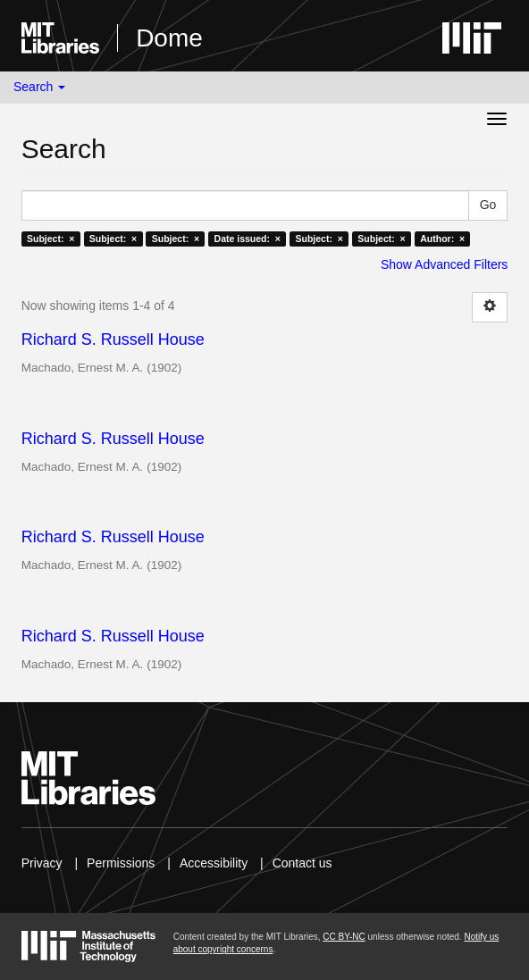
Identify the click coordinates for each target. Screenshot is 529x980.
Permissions (121, 863)
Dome (169, 38)
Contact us (302, 863)
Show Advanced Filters (444, 264)
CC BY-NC (344, 937)
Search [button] (39, 87)
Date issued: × (248, 239)
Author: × (442, 239)
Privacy (42, 863)
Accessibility (214, 863)
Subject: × (50, 239)
